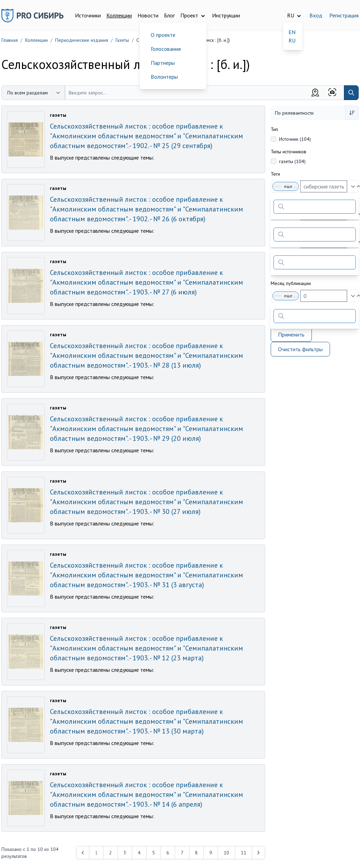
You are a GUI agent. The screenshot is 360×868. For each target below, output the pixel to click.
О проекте (163, 35)
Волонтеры (164, 77)
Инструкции (226, 15)
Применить (291, 335)
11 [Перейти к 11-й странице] (243, 853)
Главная (10, 40)
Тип (274, 129)
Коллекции (119, 15)
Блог (169, 15)
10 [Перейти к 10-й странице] (226, 853)
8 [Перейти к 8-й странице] (196, 853)
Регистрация (344, 15)
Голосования (166, 49)
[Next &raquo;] (258, 853)
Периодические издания (82, 40)
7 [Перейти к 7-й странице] (182, 853)
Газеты (122, 40)
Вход (316, 15)
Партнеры (163, 63)
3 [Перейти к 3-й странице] (125, 853)
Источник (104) (295, 139)
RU (292, 40)
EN (292, 32)
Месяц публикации (291, 283)
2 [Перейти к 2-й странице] (111, 853)
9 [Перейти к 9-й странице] (211, 853)
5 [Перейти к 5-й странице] (153, 853)
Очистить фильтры (300, 349)
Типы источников (288, 152)
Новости (148, 15)
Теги (275, 174)
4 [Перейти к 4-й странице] (139, 853)
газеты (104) (292, 161)
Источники (88, 15)
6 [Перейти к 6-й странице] (168, 853)
